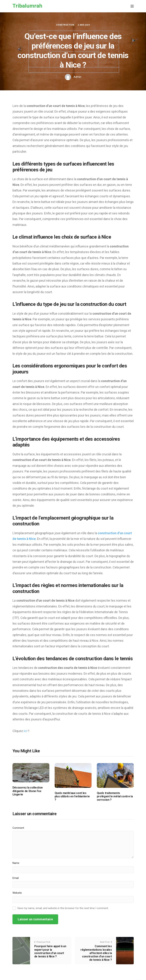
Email (16, 878)
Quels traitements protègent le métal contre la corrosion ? (115, 796)
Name (16, 863)
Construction (65, 25)
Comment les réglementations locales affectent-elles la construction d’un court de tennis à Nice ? (96, 953)
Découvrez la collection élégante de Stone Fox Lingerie (28, 791)
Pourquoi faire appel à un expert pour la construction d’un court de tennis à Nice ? (50, 951)
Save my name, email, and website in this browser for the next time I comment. (63, 908)
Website (17, 893)
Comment (18, 828)
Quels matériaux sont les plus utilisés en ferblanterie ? (72, 796)
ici (26, 731)
